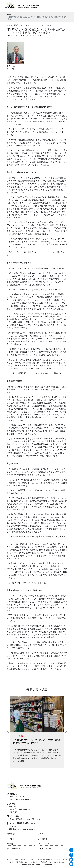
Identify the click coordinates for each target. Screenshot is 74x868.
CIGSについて (44, 844)
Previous (8, 732)
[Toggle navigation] (66, 6)
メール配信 (15, 816)
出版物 (10, 844)
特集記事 (11, 834)
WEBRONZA (12, 35)
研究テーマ (42, 834)
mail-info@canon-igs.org (25, 799)
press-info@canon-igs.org (25, 829)
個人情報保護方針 (15, 848)
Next (66, 732)
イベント (11, 839)
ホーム (9, 15)
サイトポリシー (44, 848)
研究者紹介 (42, 839)
